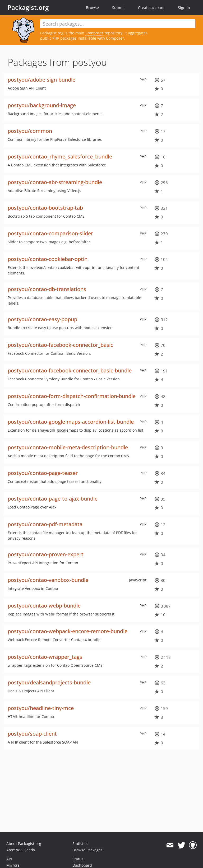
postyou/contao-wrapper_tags (45, 657)
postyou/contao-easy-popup (42, 319)
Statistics (80, 844)
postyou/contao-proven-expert (46, 554)
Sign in (184, 8)
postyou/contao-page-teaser (43, 473)
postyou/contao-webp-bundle (44, 606)
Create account (151, 8)
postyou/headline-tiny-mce (41, 708)
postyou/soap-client (32, 734)
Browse (92, 8)
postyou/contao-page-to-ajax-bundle (53, 499)
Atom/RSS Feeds (21, 850)
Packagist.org (28, 7)
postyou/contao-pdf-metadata (45, 524)
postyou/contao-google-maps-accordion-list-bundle (71, 422)
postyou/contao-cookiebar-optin (48, 259)
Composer (94, 33)
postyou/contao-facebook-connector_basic (60, 345)
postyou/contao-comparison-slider (50, 233)
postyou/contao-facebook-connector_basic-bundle (70, 370)
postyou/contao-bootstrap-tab (45, 208)
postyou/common (30, 131)
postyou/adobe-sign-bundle (41, 80)
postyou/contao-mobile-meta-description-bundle (68, 447)
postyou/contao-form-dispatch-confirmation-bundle (72, 396)
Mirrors (13, 865)
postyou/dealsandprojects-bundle (49, 682)
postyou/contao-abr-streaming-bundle (55, 182)
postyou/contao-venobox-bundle (48, 580)
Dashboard (82, 865)
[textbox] (118, 24)
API (9, 859)
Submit (118, 8)
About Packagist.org (24, 844)
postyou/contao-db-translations (47, 289)
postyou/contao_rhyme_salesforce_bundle (60, 157)
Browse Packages (87, 850)
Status (78, 859)
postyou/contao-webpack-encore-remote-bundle (68, 631)
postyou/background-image (42, 105)
